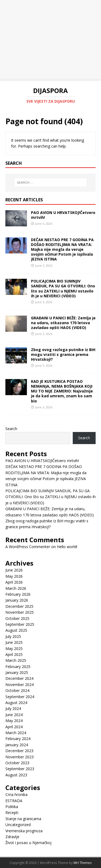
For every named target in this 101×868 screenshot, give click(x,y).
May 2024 (14, 721)
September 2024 (20, 697)
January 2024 (17, 745)
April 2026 (14, 582)
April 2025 (14, 654)
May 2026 (14, 576)
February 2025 (18, 667)
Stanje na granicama (23, 819)
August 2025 (16, 630)
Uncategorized (18, 825)
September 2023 (20, 769)
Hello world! (67, 547)
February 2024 (18, 739)
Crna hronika (16, 794)
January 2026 (17, 600)
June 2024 (14, 715)
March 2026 (16, 588)
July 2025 (13, 636)
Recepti (12, 812)
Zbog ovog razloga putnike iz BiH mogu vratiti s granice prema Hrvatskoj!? (63, 354)
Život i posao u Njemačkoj (28, 843)
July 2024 (13, 708)
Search (11, 429)
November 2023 (20, 757)
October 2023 (17, 763)
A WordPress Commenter (28, 547)
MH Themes (83, 863)
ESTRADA (14, 801)
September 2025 (20, 624)
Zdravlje (12, 837)
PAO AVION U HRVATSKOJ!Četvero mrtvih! (63, 215)
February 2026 (18, 594)
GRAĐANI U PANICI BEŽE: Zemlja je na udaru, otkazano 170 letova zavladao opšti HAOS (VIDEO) (63, 323)
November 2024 (20, 685)
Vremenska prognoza (24, 831)
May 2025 (14, 649)
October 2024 (17, 690)
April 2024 (14, 727)
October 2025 (17, 618)
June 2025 (14, 642)
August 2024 (16, 703)
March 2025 (16, 660)
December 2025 (19, 606)
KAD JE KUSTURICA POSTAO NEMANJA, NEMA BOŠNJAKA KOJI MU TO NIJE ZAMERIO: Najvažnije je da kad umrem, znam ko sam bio (62, 391)
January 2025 (17, 672)
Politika (12, 807)
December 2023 (19, 751)
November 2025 (20, 612)
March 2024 (16, 733)
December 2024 (19, 678)
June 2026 (14, 570)
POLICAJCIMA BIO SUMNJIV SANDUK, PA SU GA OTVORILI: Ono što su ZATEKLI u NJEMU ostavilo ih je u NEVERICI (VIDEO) (63, 288)
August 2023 (16, 775)
